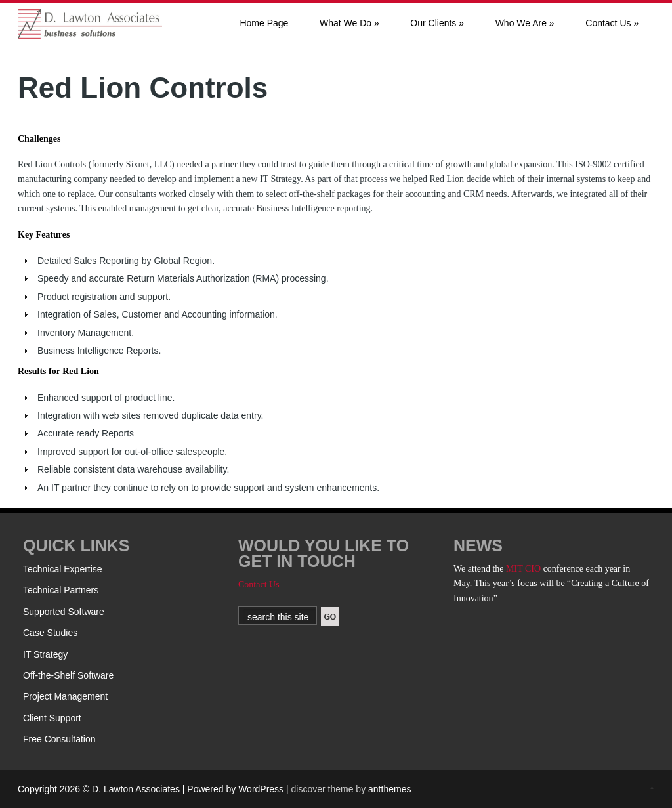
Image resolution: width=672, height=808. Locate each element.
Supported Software (64, 612)
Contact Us (612, 23)
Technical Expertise (63, 569)
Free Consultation (59, 739)
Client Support (52, 718)
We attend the (480, 569)
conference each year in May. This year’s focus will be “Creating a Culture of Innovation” (551, 584)
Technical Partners (61, 590)
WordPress (261, 789)
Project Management (65, 696)
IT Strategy (45, 654)
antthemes (389, 789)
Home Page (264, 23)
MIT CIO (523, 569)
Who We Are (525, 23)
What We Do (349, 23)
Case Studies (50, 633)
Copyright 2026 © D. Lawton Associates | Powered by (128, 789)
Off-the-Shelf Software (68, 675)
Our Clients (437, 23)
